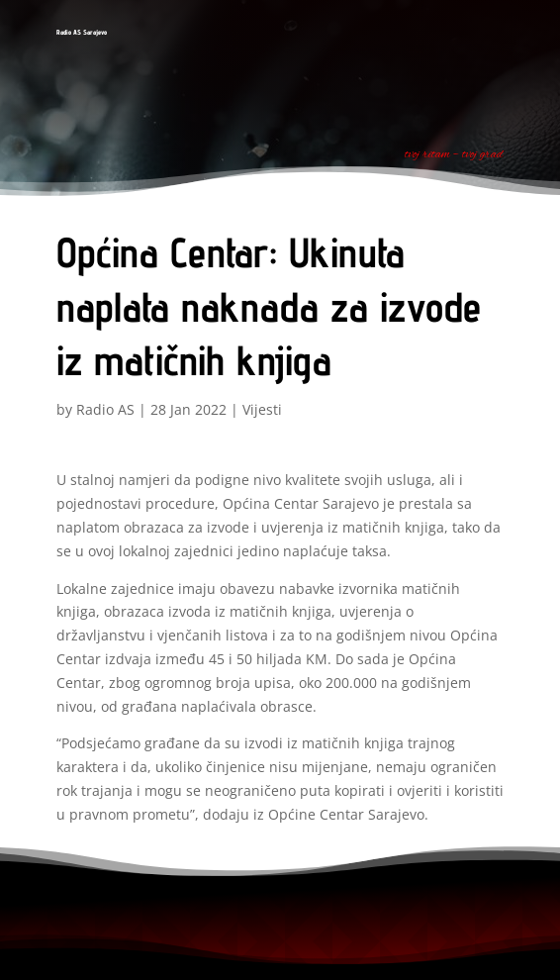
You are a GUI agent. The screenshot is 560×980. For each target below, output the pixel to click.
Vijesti (262, 409)
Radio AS (105, 409)
